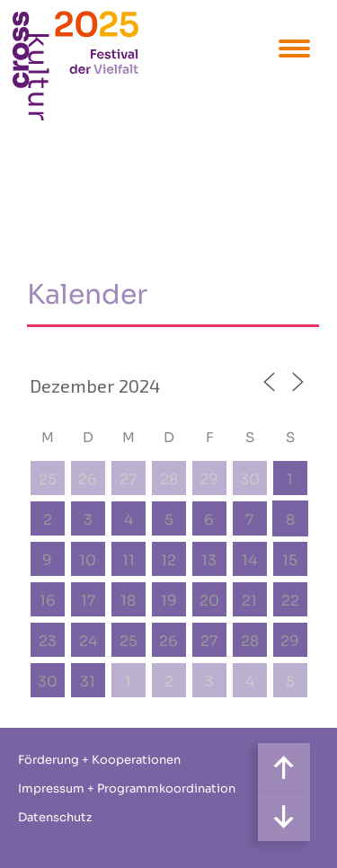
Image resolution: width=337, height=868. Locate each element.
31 (88, 682)
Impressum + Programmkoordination (127, 788)
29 (209, 479)
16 (48, 601)
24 (88, 641)
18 (128, 601)
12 (168, 560)
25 (48, 479)
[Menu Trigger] (294, 47)
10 (88, 560)
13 (209, 560)
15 (290, 560)
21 (249, 601)
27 (128, 479)
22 (290, 601)
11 (129, 560)
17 (88, 601)
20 (209, 601)
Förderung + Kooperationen (99, 760)
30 (250, 479)
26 (88, 479)
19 (169, 601)
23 (48, 641)
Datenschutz (55, 817)
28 (169, 479)
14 (249, 560)
